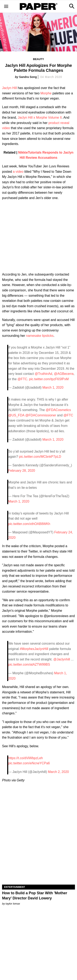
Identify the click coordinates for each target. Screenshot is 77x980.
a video (18, 172)
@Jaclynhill (62, 659)
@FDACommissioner (41, 415)
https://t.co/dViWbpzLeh (26, 758)
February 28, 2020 (22, 471)
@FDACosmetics (58, 410)
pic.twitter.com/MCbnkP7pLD (40, 457)
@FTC (22, 379)
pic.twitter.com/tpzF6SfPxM (49, 379)
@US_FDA (16, 415)
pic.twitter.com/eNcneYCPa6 (29, 763)
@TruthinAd (43, 374)
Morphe (46, 93)
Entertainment (15, 887)
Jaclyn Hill (9, 88)
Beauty (38, 59)
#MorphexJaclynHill (34, 649)
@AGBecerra (64, 374)
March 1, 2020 (53, 387)
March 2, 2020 (58, 772)
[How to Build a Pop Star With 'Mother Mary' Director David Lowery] (38, 866)
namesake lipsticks (40, 336)
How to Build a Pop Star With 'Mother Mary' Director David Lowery (35, 896)
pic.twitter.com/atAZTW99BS (29, 664)
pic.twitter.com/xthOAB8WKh (29, 524)
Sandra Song (28, 77)
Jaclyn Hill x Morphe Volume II (40, 118)
